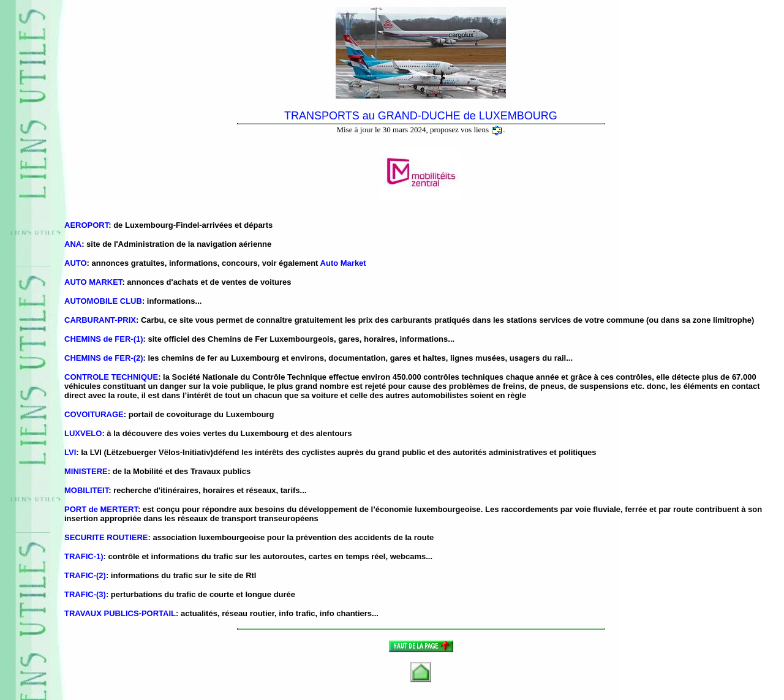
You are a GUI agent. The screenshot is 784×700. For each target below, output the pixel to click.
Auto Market (343, 263)
